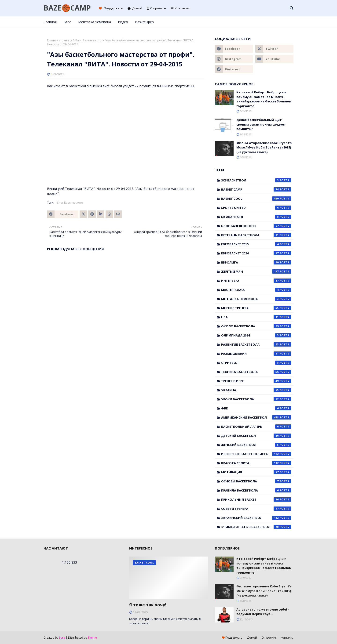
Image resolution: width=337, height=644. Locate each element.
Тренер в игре (256, 381)
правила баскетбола (256, 490)
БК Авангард (256, 217)
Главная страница (60, 40)
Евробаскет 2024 (256, 253)
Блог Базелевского (88, 40)
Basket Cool (256, 199)
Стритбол (256, 363)
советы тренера (256, 509)
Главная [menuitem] (50, 22)
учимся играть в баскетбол (256, 527)
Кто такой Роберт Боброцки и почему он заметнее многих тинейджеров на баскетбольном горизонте (264, 99)
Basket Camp (256, 189)
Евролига (256, 262)
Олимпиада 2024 (256, 335)
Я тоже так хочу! (148, 605)
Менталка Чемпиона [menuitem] (95, 22)
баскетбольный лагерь (256, 427)
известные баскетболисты (256, 454)
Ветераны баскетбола (256, 235)
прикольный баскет (256, 499)
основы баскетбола (256, 481)
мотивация (256, 472)
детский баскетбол (256, 436)
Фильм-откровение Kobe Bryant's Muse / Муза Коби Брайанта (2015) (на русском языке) (264, 147)
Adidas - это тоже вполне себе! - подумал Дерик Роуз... (263, 612)
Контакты (180, 8)
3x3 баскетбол (256, 180)
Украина (256, 390)
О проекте (156, 8)
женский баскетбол (256, 445)
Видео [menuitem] (123, 22)
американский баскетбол (256, 417)
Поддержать (111, 8)
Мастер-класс (256, 290)
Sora (62, 638)
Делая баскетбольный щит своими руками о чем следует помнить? (261, 124)
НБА (256, 317)
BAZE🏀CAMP (67, 8)
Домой (135, 8)
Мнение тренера (256, 308)
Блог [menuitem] (67, 22)
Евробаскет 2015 (256, 244)
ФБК (256, 408)
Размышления (256, 354)
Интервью (256, 281)
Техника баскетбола (256, 372)
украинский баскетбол (256, 518)
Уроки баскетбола (256, 399)
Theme (92, 638)
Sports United (256, 208)
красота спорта (256, 463)
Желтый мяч (256, 271)
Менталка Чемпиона (256, 299)
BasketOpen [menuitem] (144, 22)
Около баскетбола (256, 326)
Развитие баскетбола (256, 344)
